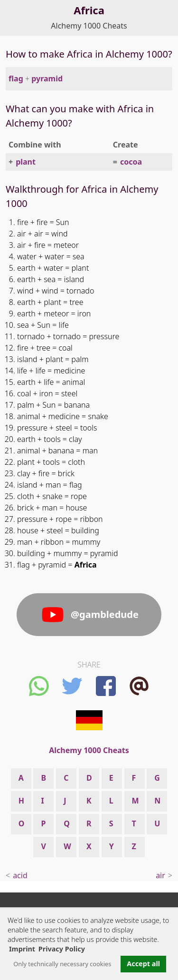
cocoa (131, 162)
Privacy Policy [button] (62, 949)
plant (26, 162)
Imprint (22, 949)
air (160, 875)
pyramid (47, 78)
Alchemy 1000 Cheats (89, 26)
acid (20, 875)
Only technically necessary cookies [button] (62, 964)
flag (16, 78)
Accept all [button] (143, 964)
